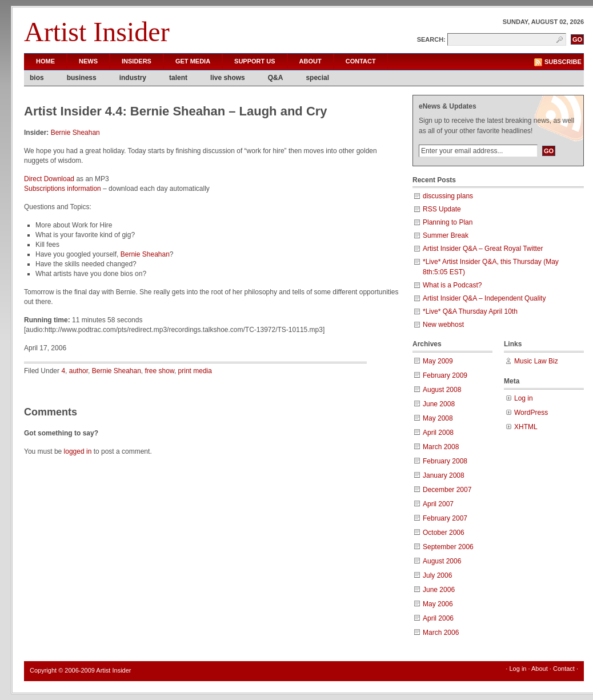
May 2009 (438, 361)
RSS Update (442, 209)
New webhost (443, 325)
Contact (361, 61)
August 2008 (442, 390)
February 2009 (445, 375)
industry (133, 78)
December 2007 (447, 490)
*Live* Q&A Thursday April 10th (470, 311)
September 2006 (448, 547)
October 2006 (444, 533)
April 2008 (438, 433)
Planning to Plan (448, 222)
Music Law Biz (536, 361)
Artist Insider (97, 32)
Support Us (255, 61)
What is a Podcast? (452, 285)
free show (160, 371)
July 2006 (437, 575)
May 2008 (438, 418)
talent (178, 78)
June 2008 (439, 404)
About (310, 61)
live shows (228, 78)
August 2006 (442, 561)
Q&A (276, 78)
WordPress (531, 413)
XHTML (526, 427)
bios (37, 78)
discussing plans (448, 196)
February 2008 (445, 461)
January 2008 (444, 475)
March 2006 (441, 633)
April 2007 (438, 504)
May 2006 (438, 604)
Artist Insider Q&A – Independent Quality (484, 298)
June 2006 (439, 590)
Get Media (193, 61)
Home (45, 61)
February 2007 (445, 518)
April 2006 (438, 618)
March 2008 (441, 447)
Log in (524, 398)
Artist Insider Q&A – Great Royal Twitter (483, 249)
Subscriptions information (63, 189)
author (79, 371)
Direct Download (49, 179)
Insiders (137, 61)
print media (195, 371)
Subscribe (563, 62)
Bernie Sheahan (75, 133)
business (82, 78)
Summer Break (446, 235)
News (88, 61)
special (317, 78)
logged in (78, 451)
